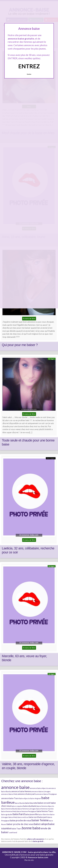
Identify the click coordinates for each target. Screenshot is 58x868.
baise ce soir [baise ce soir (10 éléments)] (44, 803)
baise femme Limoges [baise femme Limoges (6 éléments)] (27, 809)
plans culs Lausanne (36, 839)
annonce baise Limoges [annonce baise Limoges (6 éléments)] (41, 791)
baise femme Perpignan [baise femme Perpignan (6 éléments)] (27, 811)
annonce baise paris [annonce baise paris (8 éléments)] (27, 794)
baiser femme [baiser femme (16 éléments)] (40, 820)
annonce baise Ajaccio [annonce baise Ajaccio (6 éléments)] (39, 788)
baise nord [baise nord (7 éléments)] (33, 817)
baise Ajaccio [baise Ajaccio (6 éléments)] (25, 798)
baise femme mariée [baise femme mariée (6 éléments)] (45, 809)
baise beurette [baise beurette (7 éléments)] (31, 803)
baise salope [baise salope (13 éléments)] (41, 824)
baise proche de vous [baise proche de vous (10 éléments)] (21, 820)
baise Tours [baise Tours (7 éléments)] (16, 829)
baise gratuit (38, 841)
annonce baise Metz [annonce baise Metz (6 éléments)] (9, 794)
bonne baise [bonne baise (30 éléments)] (31, 828)
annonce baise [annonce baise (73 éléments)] (15, 787)
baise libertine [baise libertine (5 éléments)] (44, 814)
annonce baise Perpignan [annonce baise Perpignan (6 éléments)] (46, 794)
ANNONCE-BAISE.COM (14, 852)
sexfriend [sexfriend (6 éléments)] (13, 832)
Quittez (29, 74)
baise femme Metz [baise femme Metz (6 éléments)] (9, 811)
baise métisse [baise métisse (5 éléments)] (23, 817)
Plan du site (29, 860)
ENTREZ (29, 66)
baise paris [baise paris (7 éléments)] (43, 817)
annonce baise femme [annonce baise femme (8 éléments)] (21, 791)
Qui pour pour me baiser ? (20, 345)
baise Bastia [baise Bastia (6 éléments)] (20, 803)
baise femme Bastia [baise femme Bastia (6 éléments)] (9, 809)
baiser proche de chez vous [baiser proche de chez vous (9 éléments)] (20, 824)
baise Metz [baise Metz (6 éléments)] (13, 817)
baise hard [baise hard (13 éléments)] (19, 814)
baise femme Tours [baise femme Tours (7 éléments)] (45, 811)
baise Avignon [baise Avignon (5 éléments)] (36, 798)
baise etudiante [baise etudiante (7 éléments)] (30, 806)
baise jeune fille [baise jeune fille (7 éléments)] (31, 814)
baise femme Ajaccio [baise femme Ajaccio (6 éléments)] (45, 806)
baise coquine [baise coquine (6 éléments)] (17, 806)
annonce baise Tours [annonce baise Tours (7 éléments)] (10, 798)
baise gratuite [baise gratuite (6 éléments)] (7, 814)
